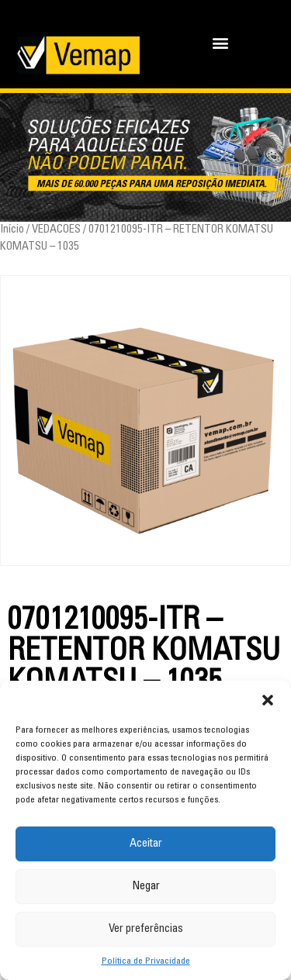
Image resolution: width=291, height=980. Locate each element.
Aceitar (146, 844)
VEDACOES (56, 230)
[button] (268, 700)
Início (12, 230)
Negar (146, 887)
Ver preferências (146, 929)
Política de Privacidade (146, 961)
